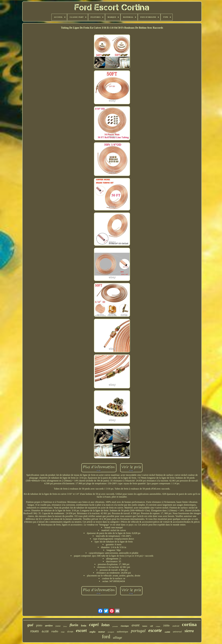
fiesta (65, 626)
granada (115, 626)
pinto (39, 625)
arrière (49, 626)
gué (30, 625)
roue (63, 632)
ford (106, 637)
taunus (145, 626)
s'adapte (158, 626)
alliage (118, 638)
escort (81, 630)
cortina (189, 624)
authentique (122, 632)
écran (70, 632)
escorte (155, 630)
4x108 (45, 631)
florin (74, 625)
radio (55, 631)
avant (135, 625)
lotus (106, 625)
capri (94, 624)
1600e (166, 626)
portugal (138, 631)
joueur (58, 626)
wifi (151, 626)
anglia (92, 632)
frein (84, 626)
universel (177, 632)
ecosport (111, 632)
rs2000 (167, 632)
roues (35, 631)
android (176, 626)
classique (125, 626)
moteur (102, 632)
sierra (189, 631)
